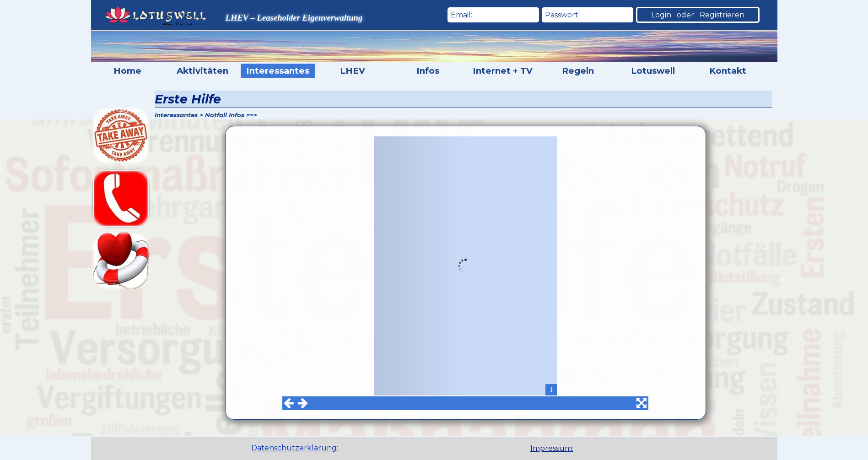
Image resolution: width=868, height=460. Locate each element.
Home (127, 71)
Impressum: (552, 448)
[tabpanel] (567, 449)
